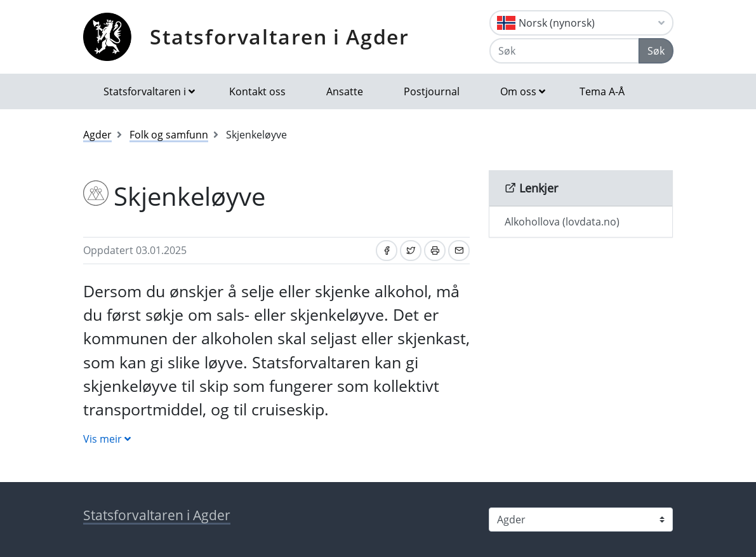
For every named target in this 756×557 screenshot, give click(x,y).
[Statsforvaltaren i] (581, 520)
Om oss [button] (518, 91)
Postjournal (432, 91)
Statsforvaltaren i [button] (145, 91)
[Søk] (564, 51)
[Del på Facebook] (387, 251)
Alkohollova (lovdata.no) (562, 222)
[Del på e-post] (459, 251)
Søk (656, 51)
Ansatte (345, 91)
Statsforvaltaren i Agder (279, 37)
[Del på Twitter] (411, 251)
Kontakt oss (257, 91)
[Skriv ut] (435, 251)
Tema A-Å (602, 91)
